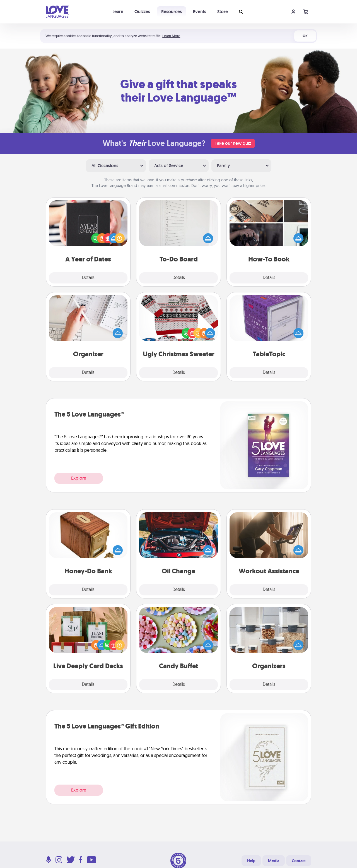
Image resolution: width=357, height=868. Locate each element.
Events (200, 12)
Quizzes (142, 12)
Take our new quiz (233, 143)
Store (223, 12)
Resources (172, 12)
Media (274, 861)
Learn (118, 12)
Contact (299, 861)
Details (88, 278)
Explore (79, 478)
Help (251, 861)
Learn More (171, 36)
